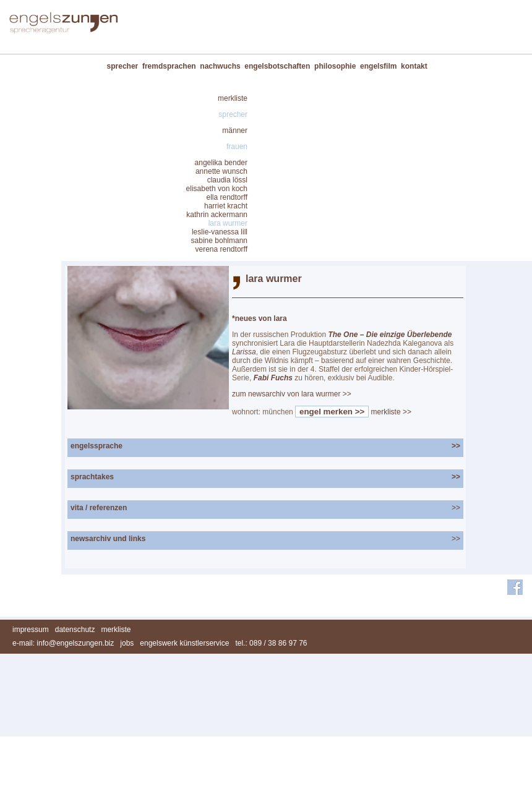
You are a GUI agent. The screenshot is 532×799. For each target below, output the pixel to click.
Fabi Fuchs (273, 378)
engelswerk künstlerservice (184, 643)
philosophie (335, 66)
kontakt (414, 66)
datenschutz (75, 630)
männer (235, 130)
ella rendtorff (227, 197)
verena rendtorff (222, 249)
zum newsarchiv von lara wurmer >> (292, 394)
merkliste (233, 98)
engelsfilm (378, 66)
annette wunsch (221, 171)
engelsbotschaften (277, 66)
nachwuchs (220, 66)
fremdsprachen (169, 66)
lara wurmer (228, 223)
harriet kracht (226, 206)
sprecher (123, 66)
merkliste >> (391, 412)
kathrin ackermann (217, 215)
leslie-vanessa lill (220, 232)
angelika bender (221, 163)
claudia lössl (227, 180)
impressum (31, 630)
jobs (127, 643)
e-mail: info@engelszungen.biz (63, 643)
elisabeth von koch (217, 189)
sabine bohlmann (219, 241)
